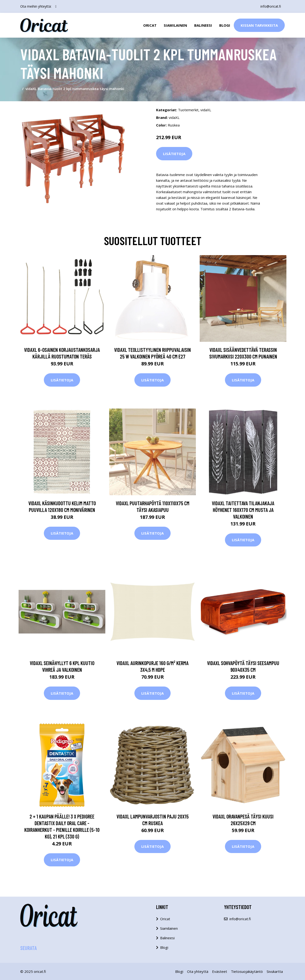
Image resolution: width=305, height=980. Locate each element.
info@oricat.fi (271, 6)
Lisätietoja (174, 154)
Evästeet (220, 971)
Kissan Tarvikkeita (259, 25)
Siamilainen (175, 25)
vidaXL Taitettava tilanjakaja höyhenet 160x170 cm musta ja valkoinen (243, 510)
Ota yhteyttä (198, 971)
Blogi (225, 25)
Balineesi (203, 25)
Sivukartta (275, 971)
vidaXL (206, 110)
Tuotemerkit (188, 110)
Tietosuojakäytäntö (247, 971)
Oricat (150, 25)
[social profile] (56, 6)
